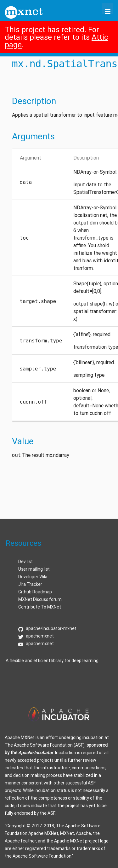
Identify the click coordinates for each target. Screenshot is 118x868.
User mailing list (34, 569)
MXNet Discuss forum (40, 599)
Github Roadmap (35, 592)
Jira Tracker (30, 584)
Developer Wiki (33, 577)
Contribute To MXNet (40, 607)
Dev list (25, 562)
